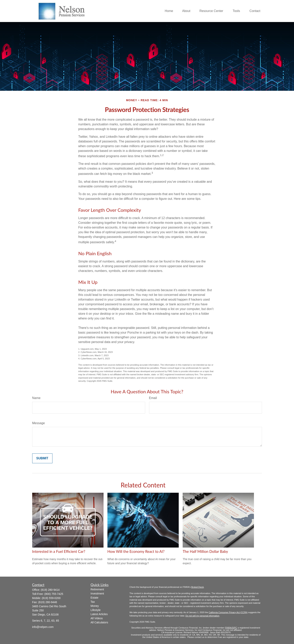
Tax (93, 602)
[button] (169, 11)
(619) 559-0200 (51, 598)
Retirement (97, 589)
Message (39, 423)
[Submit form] (42, 458)
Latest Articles (99, 614)
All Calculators (99, 622)
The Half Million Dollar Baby (205, 551)
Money (95, 606)
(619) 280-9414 (50, 590)
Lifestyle (96, 610)
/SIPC (234, 628)
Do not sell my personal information (202, 616)
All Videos (97, 618)
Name (36, 398)
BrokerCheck (198, 587)
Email (153, 398)
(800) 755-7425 (54, 594)
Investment (97, 594)
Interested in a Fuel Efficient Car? (59, 551)
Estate (94, 598)
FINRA (228, 628)
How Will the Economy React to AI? (136, 551)
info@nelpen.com (43, 627)
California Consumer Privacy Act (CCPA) (228, 612)
